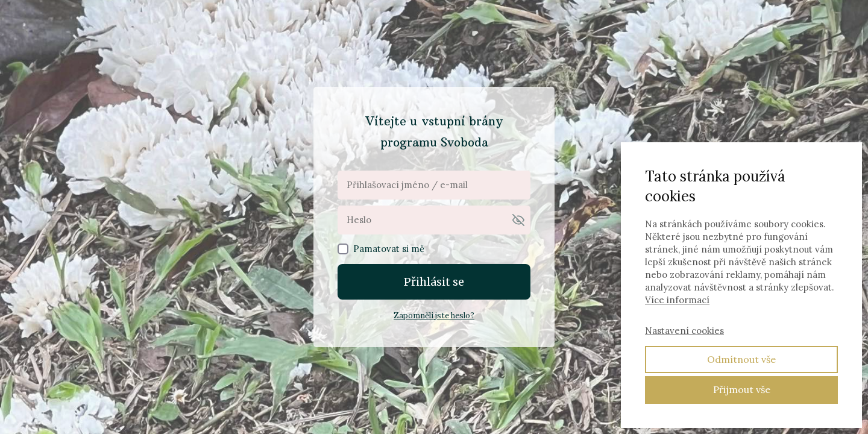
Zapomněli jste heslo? (434, 316)
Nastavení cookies (684, 331)
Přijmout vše (742, 389)
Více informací (677, 300)
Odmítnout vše (741, 359)
